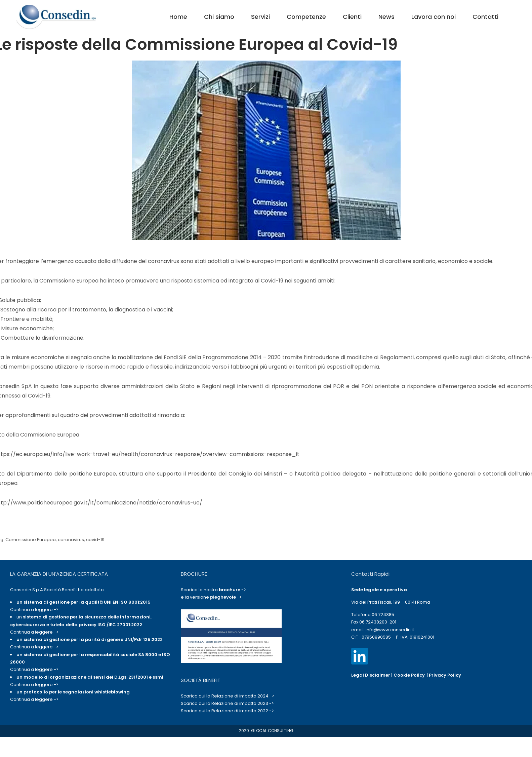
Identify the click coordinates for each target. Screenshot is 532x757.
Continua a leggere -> (34, 610)
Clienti (352, 17)
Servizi (260, 17)
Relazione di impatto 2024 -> (243, 696)
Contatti (485, 17)
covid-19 (95, 540)
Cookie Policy (409, 675)
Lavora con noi (434, 17)
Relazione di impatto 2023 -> (243, 703)
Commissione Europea (31, 540)
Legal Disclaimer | (372, 675)
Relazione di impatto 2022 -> (243, 711)
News (386, 17)
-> (232, 590)
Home (178, 17)
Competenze (306, 17)
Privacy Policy (445, 675)
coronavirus (71, 540)
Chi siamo (219, 17)
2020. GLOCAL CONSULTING (266, 731)
